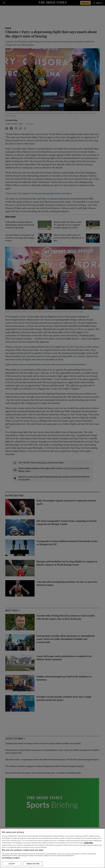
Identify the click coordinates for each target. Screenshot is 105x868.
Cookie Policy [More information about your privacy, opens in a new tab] (88, 843)
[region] (52, 848)
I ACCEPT (12, 864)
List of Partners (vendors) (11, 858)
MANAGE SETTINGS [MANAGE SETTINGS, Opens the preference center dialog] (33, 864)
